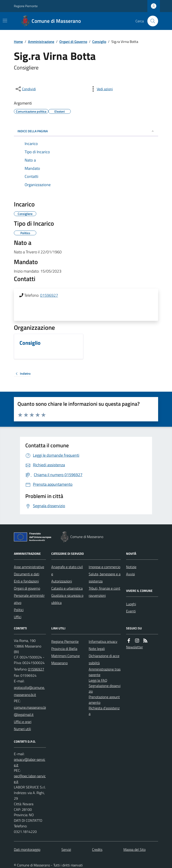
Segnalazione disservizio (105, 688)
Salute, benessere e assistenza (105, 578)
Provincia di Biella (64, 649)
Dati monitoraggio (27, 849)
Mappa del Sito (134, 849)
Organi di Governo (73, 42)
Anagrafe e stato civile (67, 570)
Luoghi (131, 604)
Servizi (66, 849)
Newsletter (134, 647)
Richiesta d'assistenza (104, 711)
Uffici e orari (23, 722)
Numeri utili (22, 729)
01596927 (49, 295)
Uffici (18, 617)
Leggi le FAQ (98, 680)
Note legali (97, 649)
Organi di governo (27, 588)
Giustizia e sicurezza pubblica (67, 599)
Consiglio (99, 42)
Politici (19, 610)
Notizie (131, 567)
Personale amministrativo (29, 599)
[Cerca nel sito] (151, 21)
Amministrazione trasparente (105, 672)
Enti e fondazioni (26, 581)
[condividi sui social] (25, 89)
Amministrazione (41, 42)
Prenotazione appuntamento (104, 700)
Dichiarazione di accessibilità (104, 659)
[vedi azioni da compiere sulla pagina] (101, 89)
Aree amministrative (29, 567)
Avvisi (130, 574)
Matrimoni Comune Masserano (66, 659)
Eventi (131, 611)
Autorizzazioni (62, 581)
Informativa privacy (103, 641)
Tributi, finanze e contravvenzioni (104, 592)
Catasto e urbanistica (67, 588)
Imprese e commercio (104, 567)
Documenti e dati (27, 574)
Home (18, 42)
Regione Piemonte (26, 6)
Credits (97, 849)
